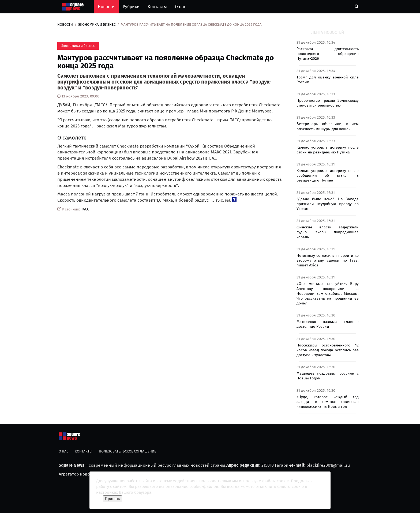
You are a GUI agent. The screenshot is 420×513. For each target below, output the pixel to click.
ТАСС (85, 209)
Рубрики (131, 7)
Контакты (157, 7)
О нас (181, 7)
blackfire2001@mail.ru (328, 465)
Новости (106, 7)
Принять (112, 499)
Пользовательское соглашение (127, 451)
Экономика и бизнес (97, 24)
